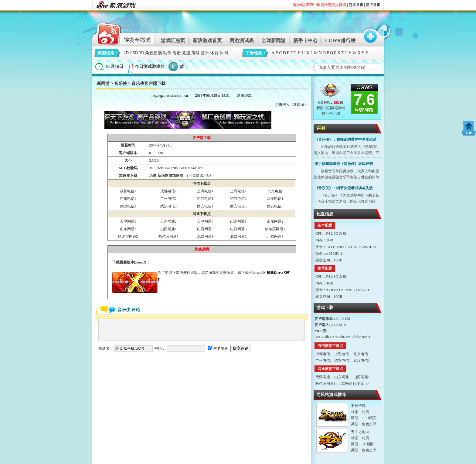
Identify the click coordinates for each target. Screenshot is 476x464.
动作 (167, 53)
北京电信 (275, 191)
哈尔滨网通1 (275, 229)
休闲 (224, 53)
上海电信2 (238, 191)
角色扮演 (154, 53)
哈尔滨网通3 (168, 237)
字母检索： (256, 53)
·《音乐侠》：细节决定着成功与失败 (343, 188)
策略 (195, 53)
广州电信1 (128, 199)
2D (126, 53)
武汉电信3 (168, 206)
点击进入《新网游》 (291, 105)
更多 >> (363, 384)
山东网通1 (238, 221)
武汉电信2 (128, 206)
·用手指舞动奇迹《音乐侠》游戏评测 (343, 164)
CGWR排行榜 (340, 40)
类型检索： (108, 53)
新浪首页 (373, 5)
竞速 (186, 53)
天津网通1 (128, 221)
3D (142, 53)
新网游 (103, 84)
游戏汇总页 (173, 40)
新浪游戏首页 (207, 40)
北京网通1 (205, 237)
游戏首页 (356, 5)
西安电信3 (275, 206)
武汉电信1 (275, 199)
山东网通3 (128, 229)
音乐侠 (121, 84)
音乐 (205, 53)
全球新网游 (274, 40)
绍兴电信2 (238, 199)
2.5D (134, 53)
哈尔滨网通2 (128, 237)
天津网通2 (168, 221)
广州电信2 (168, 199)
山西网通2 (205, 229)
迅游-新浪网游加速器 (166, 176)
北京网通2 (238, 237)
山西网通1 (168, 229)
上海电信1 (205, 191)
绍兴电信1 (205, 199)
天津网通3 (205, 221)
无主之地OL (361, 432)
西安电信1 (205, 206)
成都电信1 (128, 191)
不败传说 (358, 406)
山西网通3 (238, 229)
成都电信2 (168, 191)
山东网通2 (275, 221)
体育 (214, 53)
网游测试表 (242, 40)
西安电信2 (238, 206)
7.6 (364, 100)
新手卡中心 (305, 40)
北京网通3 (275, 237)
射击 (177, 53)
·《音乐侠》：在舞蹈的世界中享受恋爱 (345, 140)
